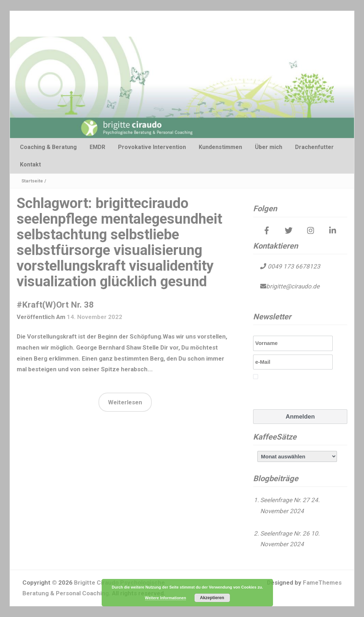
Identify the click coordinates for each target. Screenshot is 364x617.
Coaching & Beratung (48, 147)
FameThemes (322, 583)
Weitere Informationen (166, 598)
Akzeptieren (212, 598)
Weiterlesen (125, 402)
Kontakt (30, 164)
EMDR (97, 147)
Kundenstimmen (220, 147)
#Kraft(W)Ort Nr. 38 (55, 305)
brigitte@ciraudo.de (293, 286)
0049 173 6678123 (293, 266)
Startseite (32, 181)
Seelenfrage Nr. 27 (285, 500)
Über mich (269, 147)
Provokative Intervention (152, 147)
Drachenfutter (314, 147)
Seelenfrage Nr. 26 (285, 533)
